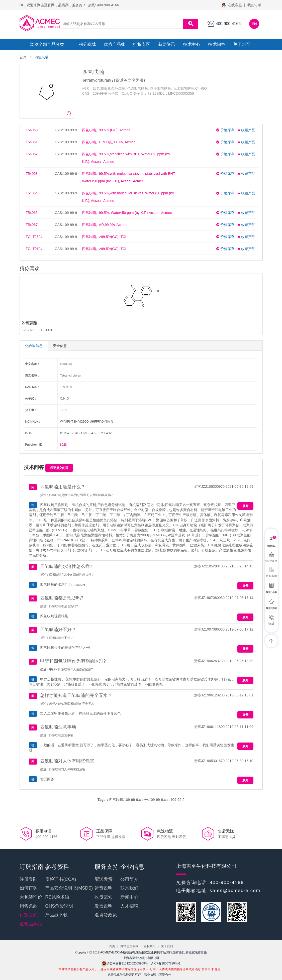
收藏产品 (247, 130)
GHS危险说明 (59, 906)
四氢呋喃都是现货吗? (62, 598)
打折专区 (142, 44)
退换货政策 (106, 915)
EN (254, 24)
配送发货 (104, 879)
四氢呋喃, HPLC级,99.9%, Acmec (109, 142)
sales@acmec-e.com (235, 891)
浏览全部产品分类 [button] (47, 44)
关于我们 (167, 946)
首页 (23, 57)
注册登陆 (29, 879)
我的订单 (254, 5)
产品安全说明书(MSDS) (69, 888)
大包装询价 (31, 897)
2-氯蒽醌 (30, 323)
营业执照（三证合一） (159, 975)
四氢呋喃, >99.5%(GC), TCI (104, 237)
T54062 (32, 154)
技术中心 (192, 44)
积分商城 (87, 44)
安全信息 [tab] (60, 346)
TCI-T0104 (34, 249)
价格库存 (225, 130)
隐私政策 (150, 946)
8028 (64, 445)
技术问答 (217, 44)
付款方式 (29, 915)
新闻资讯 (167, 44)
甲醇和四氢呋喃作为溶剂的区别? (73, 661)
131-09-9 (45, 330)
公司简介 (129, 879)
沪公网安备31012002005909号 (125, 963)
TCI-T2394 (34, 237)
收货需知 (104, 897)
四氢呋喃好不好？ (58, 630)
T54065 (32, 213)
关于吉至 (242, 44)
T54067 (32, 225)
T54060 (32, 130)
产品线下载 (56, 915)
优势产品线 (114, 44)
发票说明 (104, 906)
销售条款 (29, 906)
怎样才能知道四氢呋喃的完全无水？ (76, 695)
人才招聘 (129, 906)
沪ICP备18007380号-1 (165, 963)
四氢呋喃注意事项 (58, 727)
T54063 (32, 174)
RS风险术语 (57, 897)
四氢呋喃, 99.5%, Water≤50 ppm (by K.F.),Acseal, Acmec (127, 213)
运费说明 (104, 888)
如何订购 (29, 888)
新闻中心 (129, 897)
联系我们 (129, 888)
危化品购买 (31, 924)
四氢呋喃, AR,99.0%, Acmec (105, 225)
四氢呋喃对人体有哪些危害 (67, 761)
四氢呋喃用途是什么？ (63, 487)
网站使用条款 (129, 946)
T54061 (32, 142)
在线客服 (232, 5)
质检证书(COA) (61, 879)
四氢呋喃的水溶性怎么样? (66, 566)
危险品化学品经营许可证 (124, 975)
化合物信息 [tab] (34, 346)
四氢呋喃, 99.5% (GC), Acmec (106, 130)
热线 (271, 624)
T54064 (32, 193)
